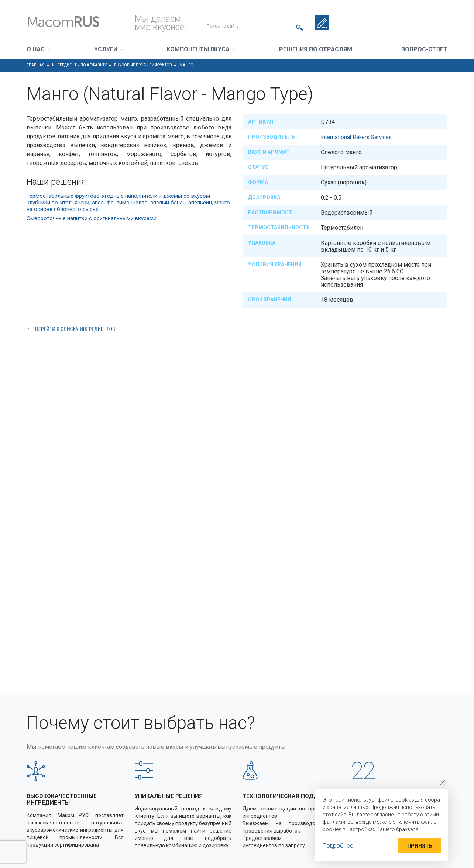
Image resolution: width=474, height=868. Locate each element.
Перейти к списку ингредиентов (75, 329)
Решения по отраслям (316, 50)
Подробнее (338, 846)
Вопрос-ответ (424, 50)
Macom (74, 22)
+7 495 (416, 23)
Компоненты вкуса (198, 50)
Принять (417, 846)
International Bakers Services (359, 137)
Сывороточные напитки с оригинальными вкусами (97, 218)
